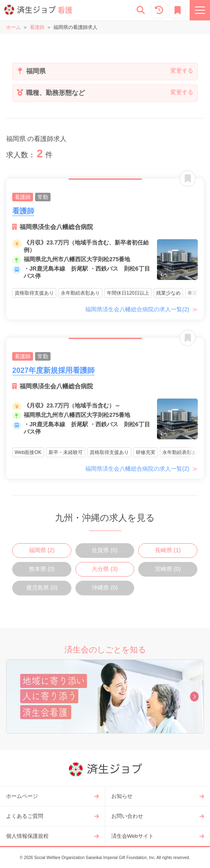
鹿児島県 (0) (42, 588)
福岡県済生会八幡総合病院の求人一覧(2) (138, 309)
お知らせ (122, 796)
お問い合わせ (127, 816)
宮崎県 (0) (168, 569)
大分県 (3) (105, 569)
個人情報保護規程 (27, 836)
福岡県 (35, 71)
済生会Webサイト (133, 836)
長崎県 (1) (168, 550)
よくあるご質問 (25, 816)
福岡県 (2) (42, 550)
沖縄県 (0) (105, 588)
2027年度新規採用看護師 (53, 370)
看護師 (37, 27)
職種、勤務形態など (55, 93)
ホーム (13, 27)
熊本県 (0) (42, 569)
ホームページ (22, 796)
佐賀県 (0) (105, 550)
